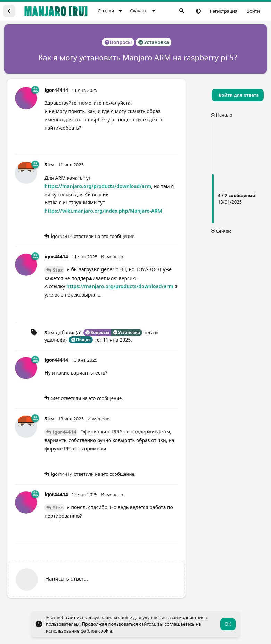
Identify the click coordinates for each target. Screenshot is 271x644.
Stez (58, 270)
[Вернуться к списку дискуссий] (9, 11)
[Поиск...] (182, 11)
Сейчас (221, 231)
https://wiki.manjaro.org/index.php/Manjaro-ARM (103, 211)
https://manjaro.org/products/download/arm (98, 186)
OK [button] (228, 624)
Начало (222, 115)
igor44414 (64, 432)
